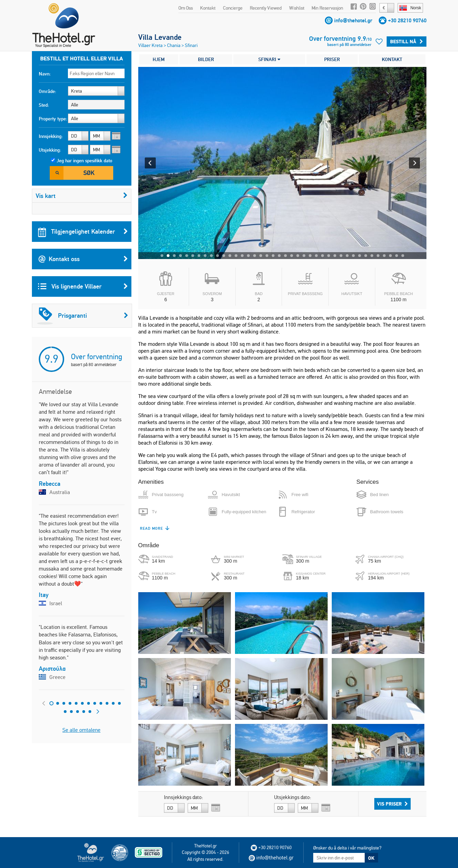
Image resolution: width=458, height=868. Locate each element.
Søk (89, 173)
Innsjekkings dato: (184, 797)
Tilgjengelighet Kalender (83, 232)
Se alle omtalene (81, 730)
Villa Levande (160, 37)
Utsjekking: (50, 150)
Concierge (233, 8)
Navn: (45, 74)
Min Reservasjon (327, 8)
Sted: (44, 105)
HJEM (159, 59)
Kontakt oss (83, 259)
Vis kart (82, 196)
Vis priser (392, 804)
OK (371, 858)
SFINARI (269, 59)
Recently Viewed (266, 8)
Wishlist (297, 8)
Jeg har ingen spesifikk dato (84, 161)
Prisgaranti (83, 316)
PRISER (332, 59)
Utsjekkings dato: (293, 797)
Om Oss (186, 8)
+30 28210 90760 (407, 20)
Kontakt (208, 8)
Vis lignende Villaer (83, 286)
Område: (48, 91)
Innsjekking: (51, 136)
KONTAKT (392, 59)
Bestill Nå (407, 42)
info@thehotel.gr (353, 20)
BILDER (206, 59)
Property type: (53, 119)
